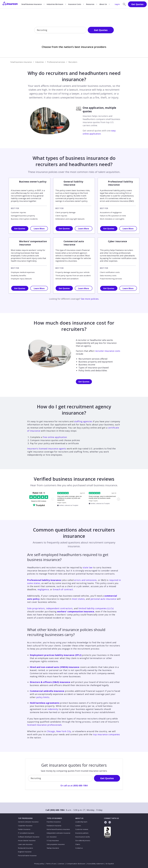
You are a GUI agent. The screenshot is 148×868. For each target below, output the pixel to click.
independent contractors (59, 608)
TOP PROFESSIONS (25, 818)
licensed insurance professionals (44, 725)
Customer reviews (82, 829)
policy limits (43, 697)
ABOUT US (79, 818)
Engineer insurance (25, 852)
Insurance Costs (75, 4)
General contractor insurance (28, 822)
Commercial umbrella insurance (47, 691)
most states (78, 599)
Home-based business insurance (58, 829)
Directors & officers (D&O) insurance (50, 682)
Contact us (79, 848)
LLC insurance (52, 837)
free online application (55, 437)
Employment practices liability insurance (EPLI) (56, 655)
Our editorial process (83, 840)
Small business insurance (21, 62)
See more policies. (90, 299)
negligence (43, 589)
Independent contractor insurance (59, 833)
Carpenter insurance (25, 826)
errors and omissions (85, 580)
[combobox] (37, 30)
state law (88, 567)
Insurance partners (82, 833)
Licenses (61, 864)
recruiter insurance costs (108, 351)
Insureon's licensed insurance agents (47, 449)
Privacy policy (39, 864)
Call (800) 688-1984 (55, 810)
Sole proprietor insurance (56, 844)
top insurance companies (106, 734)
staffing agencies (83, 421)
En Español (110, 864)
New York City (64, 731)
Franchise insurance (54, 822)
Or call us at (74, 38)
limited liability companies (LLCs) (96, 608)
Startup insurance (53, 848)
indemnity (53, 709)
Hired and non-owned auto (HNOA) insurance (55, 667)
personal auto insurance (103, 599)
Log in (117, 4)
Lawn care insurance (25, 844)
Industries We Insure (55, 4)
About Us (103, 4)
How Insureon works (83, 837)
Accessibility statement (95, 864)
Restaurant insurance (25, 848)
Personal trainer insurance (27, 856)
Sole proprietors (36, 608)
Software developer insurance (29, 837)
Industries (39, 62)
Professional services (56, 62)
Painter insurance (24, 829)
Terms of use (51, 864)
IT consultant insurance (26, 833)
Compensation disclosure (76, 864)
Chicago (51, 731)
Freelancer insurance (54, 826)
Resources (90, 4)
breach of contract (63, 589)
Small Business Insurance (32, 4)
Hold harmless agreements (45, 703)
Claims (78, 844)
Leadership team (81, 822)
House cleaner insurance (27, 840)
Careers (78, 826)
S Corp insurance (53, 840)
